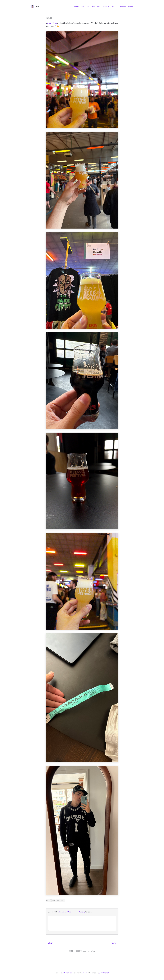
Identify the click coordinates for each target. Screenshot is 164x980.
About (77, 6)
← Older (49, 943)
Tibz (35, 6)
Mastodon (71, 912)
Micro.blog (62, 912)
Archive (123, 6)
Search (130, 6)
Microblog (60, 901)
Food (48, 901)
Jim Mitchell (104, 973)
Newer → (115, 943)
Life (88, 6)
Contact (114, 6)
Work (99, 6)
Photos (106, 6)
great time (52, 23)
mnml (85, 973)
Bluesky (82, 912)
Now (83, 6)
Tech (93, 6)
